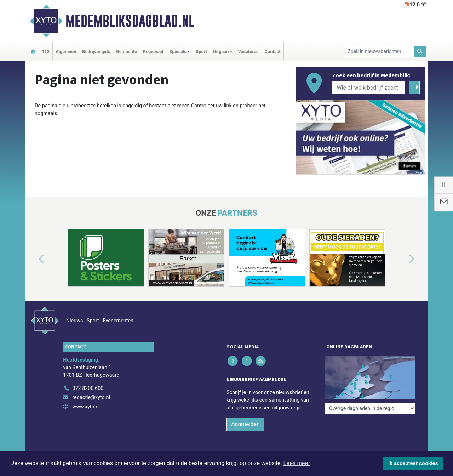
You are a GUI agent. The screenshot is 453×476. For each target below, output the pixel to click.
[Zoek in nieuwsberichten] (379, 52)
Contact (273, 52)
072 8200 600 (88, 388)
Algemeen (66, 52)
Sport (201, 52)
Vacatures (248, 52)
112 (46, 52)
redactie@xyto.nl (91, 398)
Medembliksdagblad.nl (130, 21)
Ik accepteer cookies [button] (413, 463)
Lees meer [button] (297, 463)
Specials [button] (178, 52)
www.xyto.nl (86, 407)
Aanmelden (245, 424)
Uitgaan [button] (221, 52)
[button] (33, 259)
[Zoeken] (420, 52)
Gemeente (127, 52)
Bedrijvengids (96, 52)
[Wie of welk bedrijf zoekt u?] (368, 87)
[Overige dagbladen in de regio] (370, 409)
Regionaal (153, 52)
